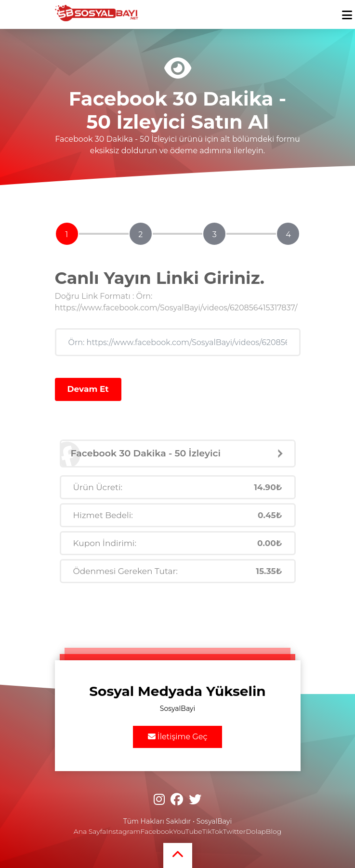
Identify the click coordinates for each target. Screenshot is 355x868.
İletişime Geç (178, 737)
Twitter (234, 831)
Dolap (256, 831)
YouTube (187, 831)
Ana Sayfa (90, 831)
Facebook (157, 831)
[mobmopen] (347, 11)
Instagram (123, 831)
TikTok (213, 831)
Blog (274, 831)
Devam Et (88, 389)
